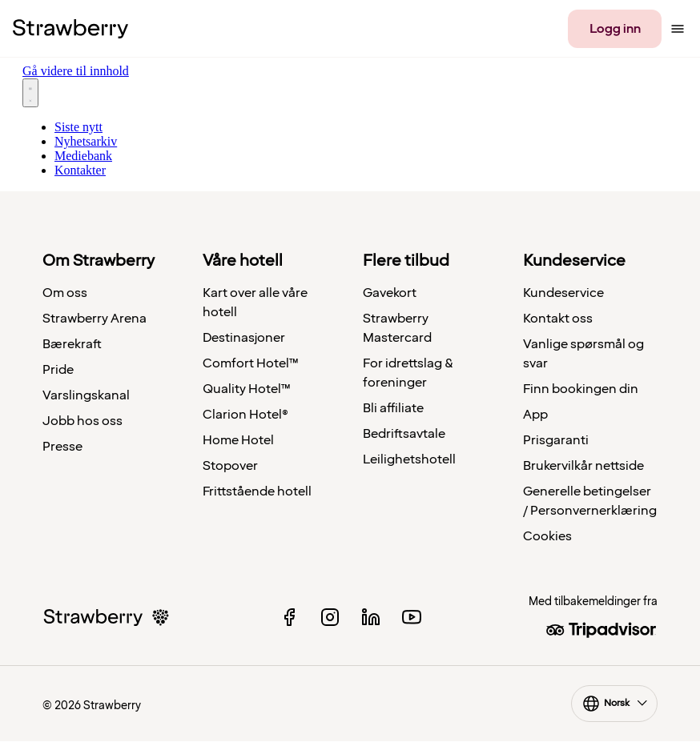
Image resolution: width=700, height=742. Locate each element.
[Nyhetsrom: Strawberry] (350, 118)
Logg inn (615, 29)
